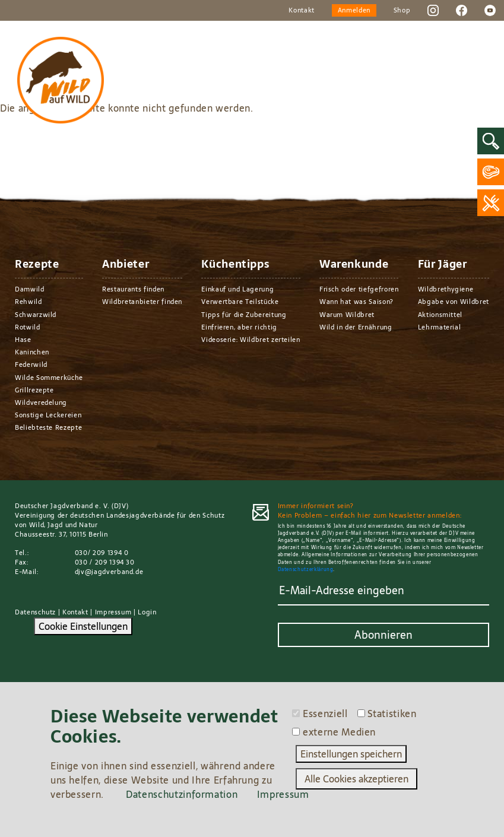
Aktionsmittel (440, 315)
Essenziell (325, 714)
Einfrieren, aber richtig (239, 327)
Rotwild (28, 327)
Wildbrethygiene (446, 289)
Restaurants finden (133, 289)
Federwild (31, 364)
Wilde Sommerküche (49, 378)
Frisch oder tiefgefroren (359, 289)
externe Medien (339, 732)
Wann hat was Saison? (356, 302)
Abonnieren (383, 635)
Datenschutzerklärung (306, 570)
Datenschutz (35, 612)
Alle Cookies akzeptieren (356, 779)
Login (147, 612)
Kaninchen (32, 352)
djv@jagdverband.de (109, 572)
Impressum (113, 612)
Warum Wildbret (347, 315)
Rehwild (28, 302)
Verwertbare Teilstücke (240, 302)
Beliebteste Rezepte (48, 427)
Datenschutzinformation (182, 794)
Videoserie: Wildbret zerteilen (251, 340)
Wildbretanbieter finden (142, 302)
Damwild (30, 289)
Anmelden (354, 10)
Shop (402, 10)
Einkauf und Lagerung (237, 289)
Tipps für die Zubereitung (244, 315)
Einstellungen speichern (351, 754)
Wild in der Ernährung (356, 327)
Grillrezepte (34, 390)
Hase (23, 340)
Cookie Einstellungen (83, 626)
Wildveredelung (41, 402)
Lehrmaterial (440, 327)
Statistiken (392, 714)
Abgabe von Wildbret (454, 302)
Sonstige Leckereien (48, 415)
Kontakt (302, 10)
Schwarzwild (36, 315)
